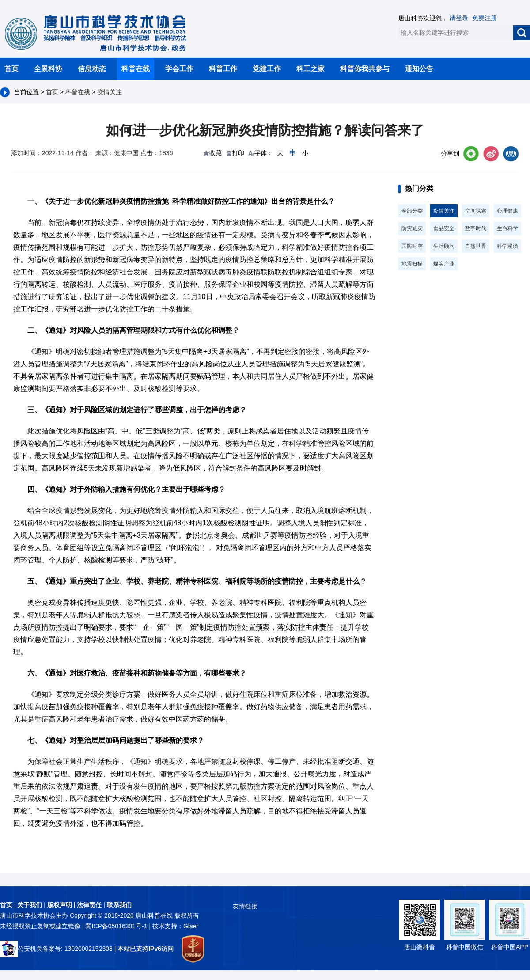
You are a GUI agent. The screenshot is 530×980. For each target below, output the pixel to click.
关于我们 (30, 905)
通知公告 (419, 69)
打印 (238, 153)
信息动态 (92, 69)
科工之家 (310, 69)
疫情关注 (110, 92)
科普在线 (136, 69)
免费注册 (485, 18)
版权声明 (60, 905)
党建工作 (267, 69)
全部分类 (412, 211)
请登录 (459, 18)
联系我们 (119, 905)
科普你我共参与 (365, 69)
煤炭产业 (444, 264)
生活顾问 (444, 246)
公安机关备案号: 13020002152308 (56, 949)
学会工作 (179, 69)
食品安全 (444, 228)
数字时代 (476, 228)
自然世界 (476, 246)
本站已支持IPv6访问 (146, 949)
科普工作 (223, 69)
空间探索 (476, 211)
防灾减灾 (412, 228)
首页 (11, 69)
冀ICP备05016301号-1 (117, 926)
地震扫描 (412, 264)
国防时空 (412, 246)
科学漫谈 (507, 246)
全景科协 (48, 69)
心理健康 (507, 211)
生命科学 (507, 228)
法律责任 (89, 905)
